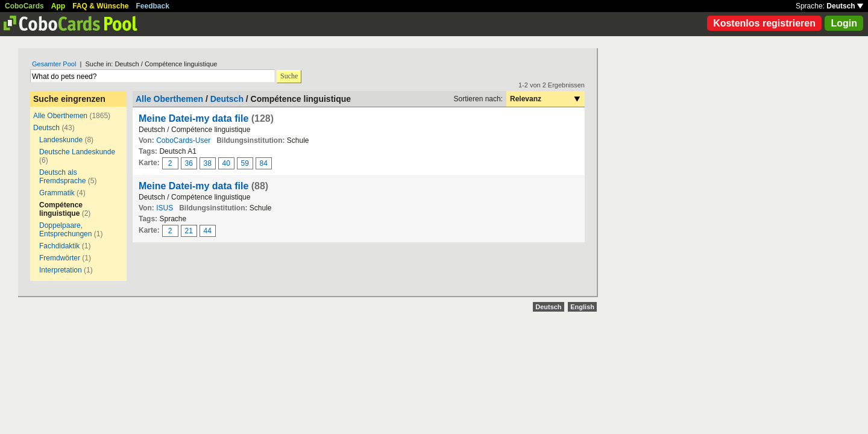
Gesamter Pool (54, 64)
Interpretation (61, 270)
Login (844, 23)
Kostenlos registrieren (764, 23)
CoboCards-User (183, 140)
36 (189, 163)
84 (264, 163)
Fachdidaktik (59, 246)
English (582, 307)
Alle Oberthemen (60, 116)
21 (189, 231)
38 (208, 163)
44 (208, 231)
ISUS (165, 208)
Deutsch (845, 6)
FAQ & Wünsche (100, 6)
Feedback (153, 6)
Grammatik (57, 193)
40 (226, 163)
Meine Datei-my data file (193, 118)
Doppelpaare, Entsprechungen (65, 230)
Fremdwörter (60, 258)
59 (245, 163)
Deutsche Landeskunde (77, 152)
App (58, 6)
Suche (289, 76)
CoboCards (24, 6)
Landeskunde (61, 140)
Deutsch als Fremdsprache (62, 177)
